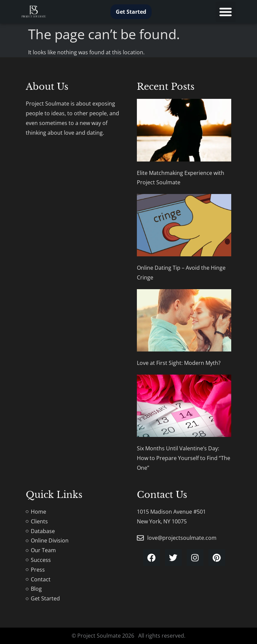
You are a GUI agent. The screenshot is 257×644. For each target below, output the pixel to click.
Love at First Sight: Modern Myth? (179, 363)
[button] (226, 12)
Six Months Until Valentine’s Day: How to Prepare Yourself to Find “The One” (184, 458)
